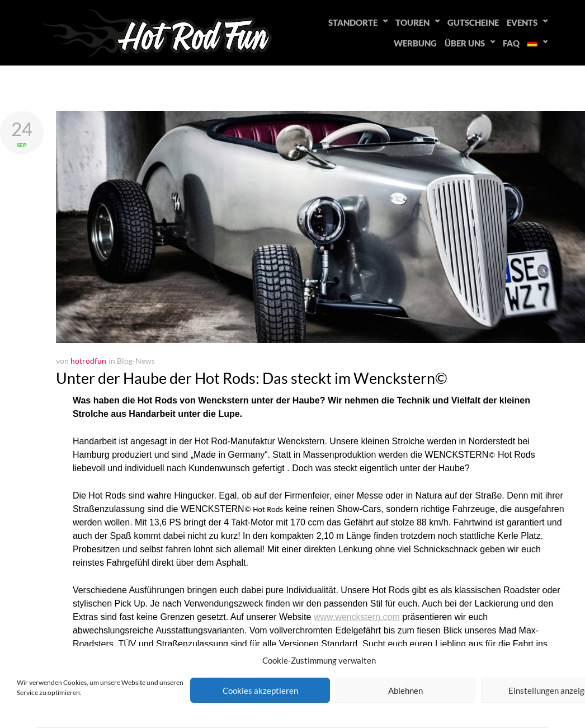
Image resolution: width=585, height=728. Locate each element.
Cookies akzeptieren (260, 691)
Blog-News (136, 361)
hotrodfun (88, 361)
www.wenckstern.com (357, 617)
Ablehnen (405, 691)
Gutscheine (473, 22)
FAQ (511, 43)
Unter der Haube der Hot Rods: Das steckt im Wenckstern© (252, 378)
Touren (412, 22)
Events (522, 22)
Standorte (353, 22)
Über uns (465, 43)
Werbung (415, 43)
